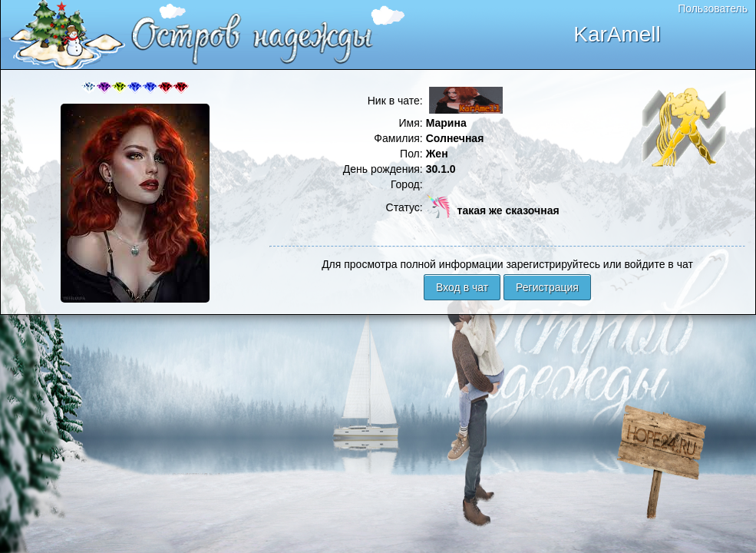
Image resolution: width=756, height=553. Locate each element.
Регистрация (547, 287)
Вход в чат (462, 287)
